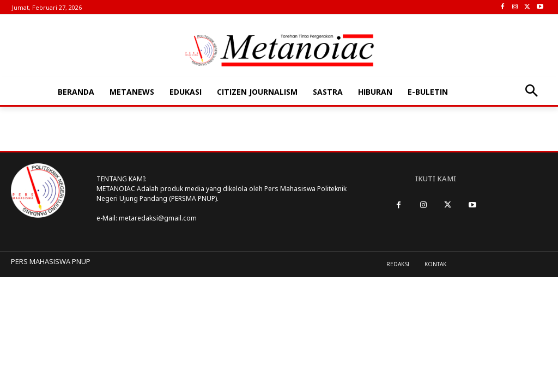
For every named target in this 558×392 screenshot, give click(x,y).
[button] (531, 92)
